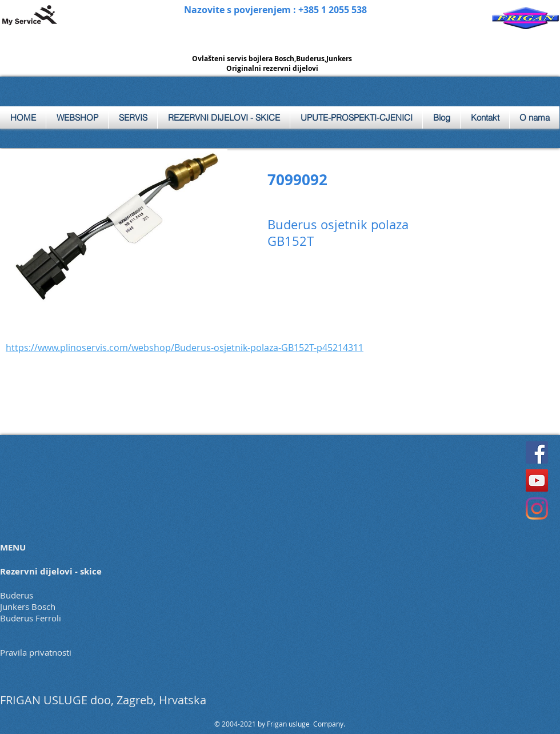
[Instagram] (537, 508)
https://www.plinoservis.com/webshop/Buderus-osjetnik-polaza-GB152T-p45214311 (185, 348)
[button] (133, 117)
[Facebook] (537, 452)
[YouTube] (537, 480)
